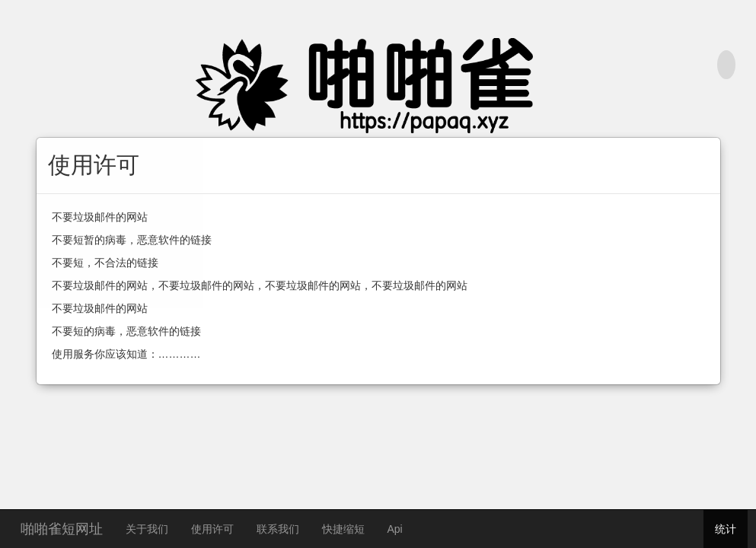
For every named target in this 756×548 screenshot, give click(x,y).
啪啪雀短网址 (62, 527)
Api (395, 529)
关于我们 (147, 529)
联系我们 (278, 529)
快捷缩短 (343, 529)
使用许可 (212, 529)
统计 (726, 529)
